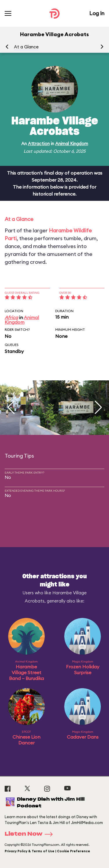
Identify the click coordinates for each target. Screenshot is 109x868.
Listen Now (31, 834)
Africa (11, 317)
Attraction (39, 144)
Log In (97, 13)
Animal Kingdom (72, 144)
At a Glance (26, 47)
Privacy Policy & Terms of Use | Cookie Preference (47, 851)
